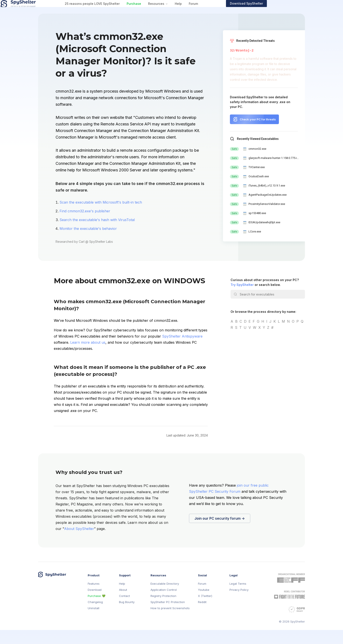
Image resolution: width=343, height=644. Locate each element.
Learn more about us (88, 356)
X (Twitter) (205, 610)
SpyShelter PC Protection (168, 616)
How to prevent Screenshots (170, 622)
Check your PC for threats (258, 133)
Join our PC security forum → (220, 532)
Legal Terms (238, 598)
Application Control (164, 604)
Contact (124, 610)
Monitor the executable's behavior (88, 243)
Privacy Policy (239, 604)
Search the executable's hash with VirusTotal (97, 234)
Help (215, 11)
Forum (231, 11)
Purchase (171, 11)
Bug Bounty (127, 616)
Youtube (204, 604)
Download (95, 604)
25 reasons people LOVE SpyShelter (129, 11)
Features (94, 598)
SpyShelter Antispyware (182, 350)
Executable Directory (165, 598)
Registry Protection (163, 610)
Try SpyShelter (242, 299)
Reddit (202, 616)
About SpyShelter (79, 543)
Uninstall (94, 622)
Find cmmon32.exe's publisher (85, 225)
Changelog (95, 616)
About (123, 604)
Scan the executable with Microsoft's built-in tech (101, 216)
